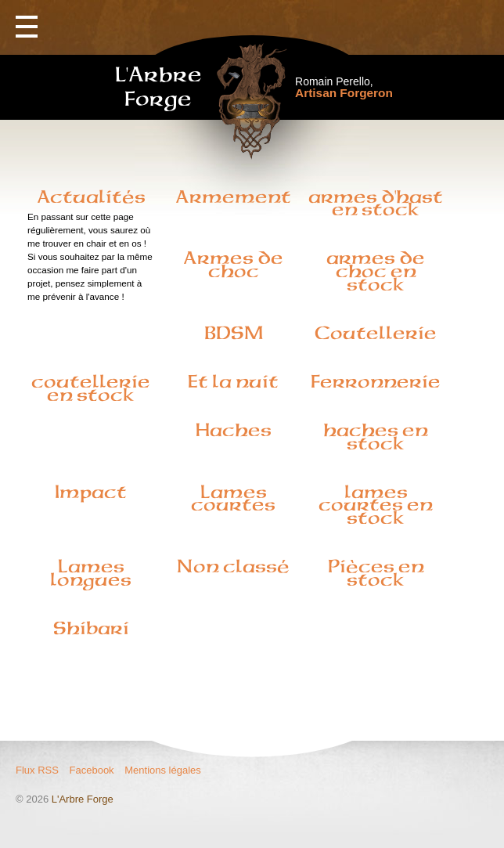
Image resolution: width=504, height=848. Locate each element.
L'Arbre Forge (83, 799)
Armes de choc (233, 264)
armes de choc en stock (376, 271)
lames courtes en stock (376, 505)
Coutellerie (376, 333)
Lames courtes (233, 498)
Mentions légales (163, 770)
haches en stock (376, 437)
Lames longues (91, 573)
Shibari (91, 628)
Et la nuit (233, 381)
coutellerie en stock (91, 388)
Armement (233, 197)
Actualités (91, 197)
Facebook (92, 770)
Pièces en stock (376, 573)
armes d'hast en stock (376, 203)
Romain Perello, (344, 87)
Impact (91, 492)
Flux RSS (37, 770)
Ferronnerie (376, 381)
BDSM (234, 333)
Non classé (233, 566)
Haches (234, 430)
